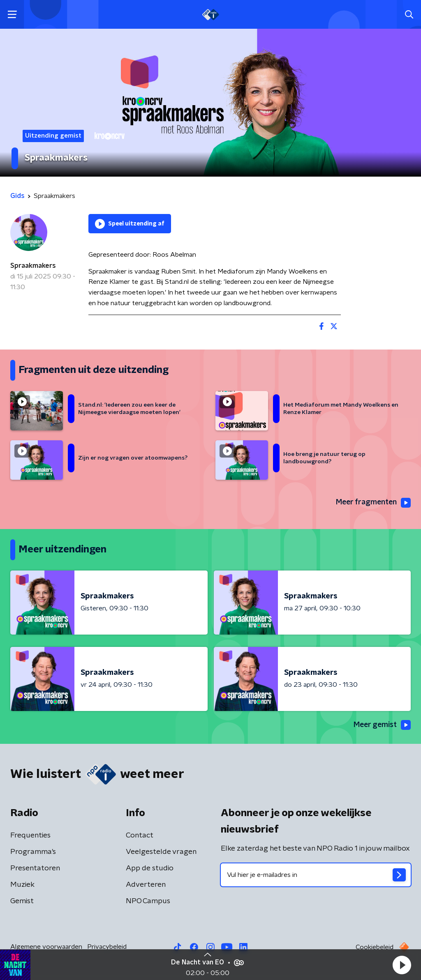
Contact (140, 835)
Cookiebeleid (375, 947)
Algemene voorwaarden (46, 947)
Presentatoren (35, 868)
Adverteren (146, 885)
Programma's (33, 852)
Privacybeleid (107, 947)
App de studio (150, 868)
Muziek (22, 885)
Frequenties (30, 835)
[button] (402, 965)
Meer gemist (382, 725)
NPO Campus (148, 901)
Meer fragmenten (372, 503)
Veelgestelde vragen (161, 852)
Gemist (22, 901)
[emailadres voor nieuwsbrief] (316, 875)
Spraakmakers (33, 266)
